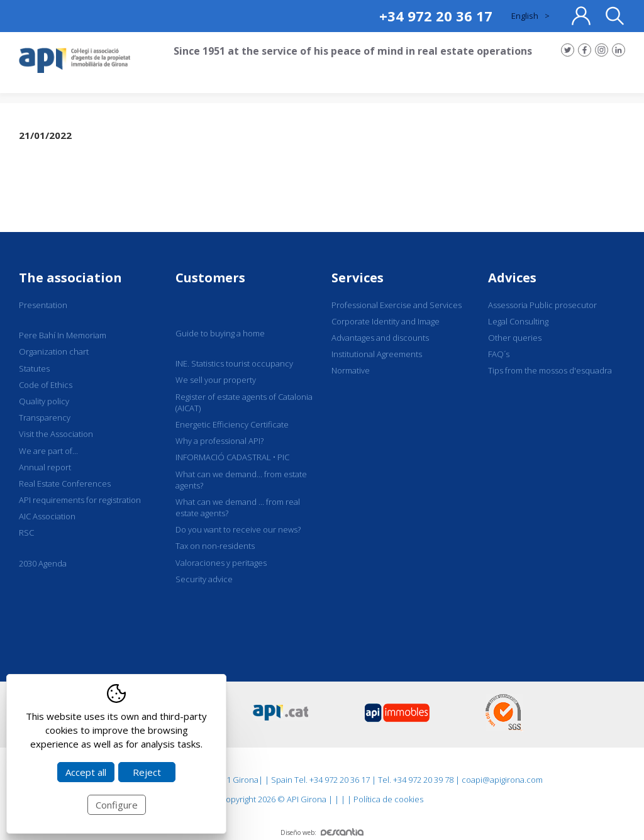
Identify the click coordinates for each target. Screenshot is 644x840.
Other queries (515, 338)
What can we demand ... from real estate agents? (238, 507)
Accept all (86, 772)
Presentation (43, 305)
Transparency (45, 417)
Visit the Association (56, 434)
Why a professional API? (219, 441)
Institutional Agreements (377, 354)
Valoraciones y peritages (221, 563)
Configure (117, 805)
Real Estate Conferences (65, 484)
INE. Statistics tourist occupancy (234, 363)
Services (358, 278)
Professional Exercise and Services (397, 305)
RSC (26, 533)
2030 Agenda (43, 563)
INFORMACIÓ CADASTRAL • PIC (232, 457)
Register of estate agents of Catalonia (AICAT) (244, 402)
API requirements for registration (80, 500)
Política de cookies (388, 799)
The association (70, 278)
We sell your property (216, 380)
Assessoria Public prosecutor (542, 305)
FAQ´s (499, 354)
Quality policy (44, 401)
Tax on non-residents (215, 546)
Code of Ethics (46, 385)
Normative (351, 370)
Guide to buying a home (220, 333)
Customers (210, 278)
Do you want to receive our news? (238, 529)
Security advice (204, 579)
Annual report (45, 467)
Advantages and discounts (380, 338)
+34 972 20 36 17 (436, 16)
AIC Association (47, 516)
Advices (512, 278)
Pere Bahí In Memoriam (63, 335)
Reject (147, 772)
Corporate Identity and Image (386, 321)
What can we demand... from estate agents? (241, 480)
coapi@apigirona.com (502, 780)
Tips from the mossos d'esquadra (550, 370)
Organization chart (54, 351)
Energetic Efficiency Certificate (232, 424)
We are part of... (48, 451)
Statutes (34, 368)
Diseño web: (322, 832)
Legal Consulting (518, 321)
